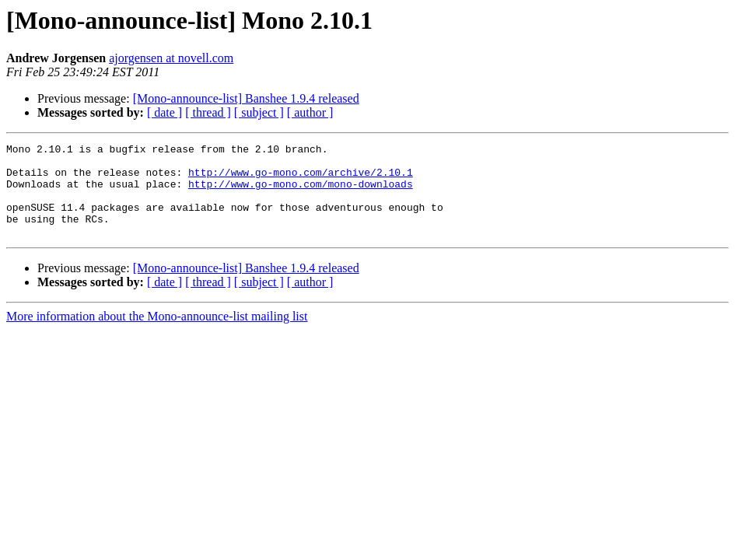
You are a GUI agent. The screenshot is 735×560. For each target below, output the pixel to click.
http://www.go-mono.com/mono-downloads (301, 193)
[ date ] (164, 112)
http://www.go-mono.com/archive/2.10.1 (301, 179)
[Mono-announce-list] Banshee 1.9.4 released (246, 98)
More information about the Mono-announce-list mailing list (157, 335)
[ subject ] (259, 112)
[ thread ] (208, 112)
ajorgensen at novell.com (171, 58)
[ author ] (310, 112)
